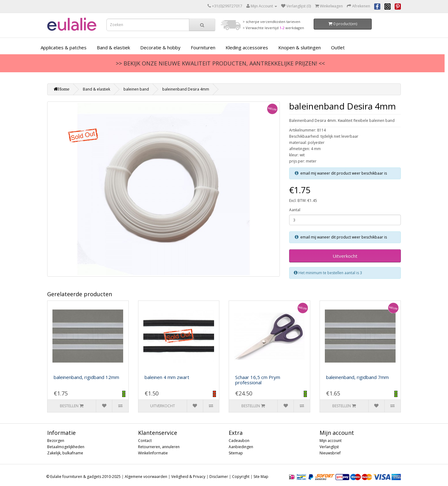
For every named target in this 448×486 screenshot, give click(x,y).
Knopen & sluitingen (300, 47)
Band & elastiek (113, 47)
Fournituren (203, 47)
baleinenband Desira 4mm (186, 89)
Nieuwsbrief (330, 453)
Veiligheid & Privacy (188, 477)
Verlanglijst (329, 447)
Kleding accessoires (247, 47)
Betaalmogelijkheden (66, 447)
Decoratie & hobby (160, 47)
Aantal (295, 210)
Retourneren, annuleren (159, 447)
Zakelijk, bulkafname (65, 453)
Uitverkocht (345, 256)
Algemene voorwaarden (146, 477)
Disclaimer (219, 477)
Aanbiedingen (241, 447)
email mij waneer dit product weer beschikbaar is (344, 173)
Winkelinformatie (153, 453)
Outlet (338, 47)
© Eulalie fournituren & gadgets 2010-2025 (83, 477)
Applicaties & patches (64, 47)
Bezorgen (56, 441)
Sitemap (236, 453)
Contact (145, 441)
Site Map (261, 477)
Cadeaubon (239, 441)
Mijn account (331, 441)
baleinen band (136, 89)
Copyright (241, 477)
